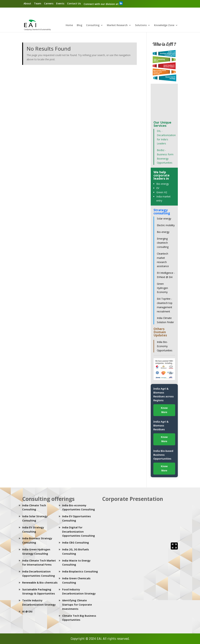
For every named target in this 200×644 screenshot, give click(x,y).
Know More (164, 410)
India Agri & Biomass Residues (161, 425)
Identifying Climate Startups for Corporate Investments (77, 605)
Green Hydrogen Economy (162, 288)
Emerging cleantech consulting (163, 243)
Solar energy (164, 219)
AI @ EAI (27, 611)
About (27, 3)
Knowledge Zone (164, 25)
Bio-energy (163, 184)
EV (158, 188)
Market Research (117, 25)
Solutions (141, 25)
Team (38, 3)
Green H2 (162, 192)
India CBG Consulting (76, 542)
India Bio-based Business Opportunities (163, 455)
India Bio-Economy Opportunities (165, 346)
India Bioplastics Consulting (80, 571)
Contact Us (74, 3)
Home (69, 25)
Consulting (93, 25)
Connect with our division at (103, 4)
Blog (79, 25)
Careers (49, 3)
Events (60, 3)
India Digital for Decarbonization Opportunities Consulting (79, 532)
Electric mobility (166, 225)
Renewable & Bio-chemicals (40, 582)
